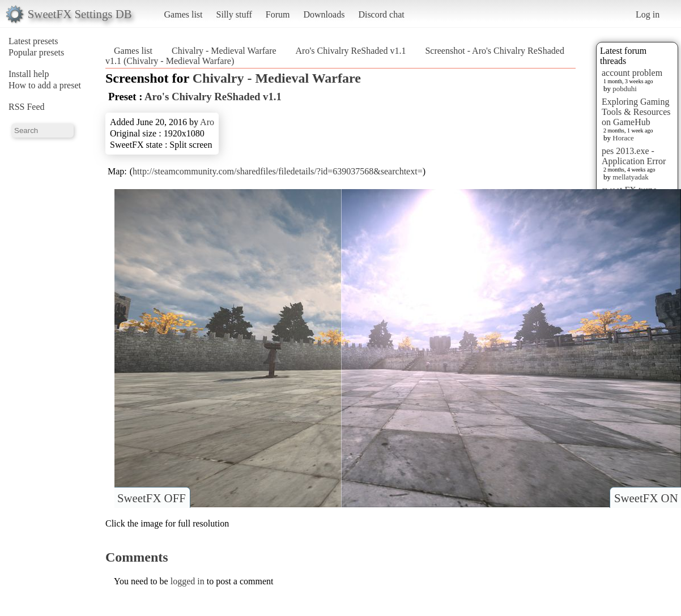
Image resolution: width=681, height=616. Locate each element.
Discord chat (381, 14)
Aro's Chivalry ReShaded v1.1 (351, 51)
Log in (648, 14)
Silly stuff (234, 14)
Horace (623, 138)
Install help (29, 74)
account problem (632, 73)
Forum (278, 14)
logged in (188, 581)
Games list (184, 14)
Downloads (324, 14)
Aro (207, 122)
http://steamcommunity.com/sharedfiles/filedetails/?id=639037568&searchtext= (278, 171)
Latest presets (33, 41)
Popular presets (36, 52)
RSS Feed (27, 107)
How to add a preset (45, 85)
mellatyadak (631, 177)
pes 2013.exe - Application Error (634, 156)
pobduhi (625, 89)
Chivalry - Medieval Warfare (224, 51)
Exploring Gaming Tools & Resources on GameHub (636, 112)
